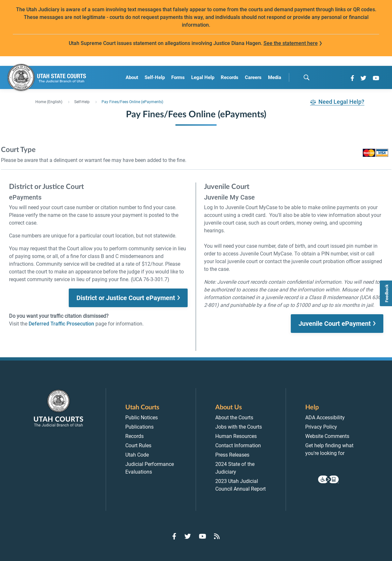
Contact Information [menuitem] (238, 445)
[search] (307, 77)
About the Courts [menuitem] (234, 418)
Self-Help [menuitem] (155, 77)
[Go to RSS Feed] (217, 536)
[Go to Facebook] (352, 78)
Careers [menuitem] (253, 77)
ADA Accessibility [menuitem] (325, 418)
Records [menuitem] (230, 77)
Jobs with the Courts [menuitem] (239, 427)
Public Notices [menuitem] (142, 418)
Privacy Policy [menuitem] (321, 427)
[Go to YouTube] (376, 78)
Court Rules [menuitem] (138, 445)
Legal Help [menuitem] (203, 77)
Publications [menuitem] (139, 427)
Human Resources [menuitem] (236, 436)
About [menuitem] (132, 77)
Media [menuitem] (275, 77)
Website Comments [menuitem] (327, 436)
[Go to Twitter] (363, 78)
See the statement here (291, 43)
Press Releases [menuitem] (232, 455)
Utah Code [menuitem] (137, 455)
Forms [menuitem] (178, 77)
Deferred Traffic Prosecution (61, 324)
